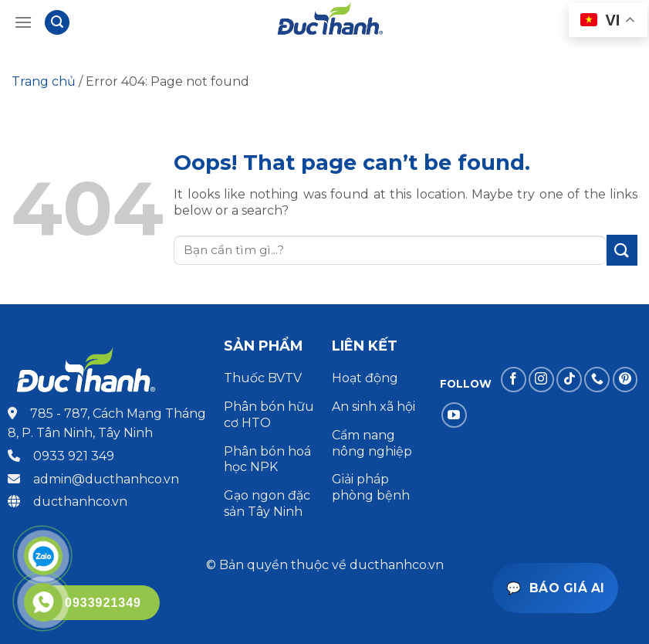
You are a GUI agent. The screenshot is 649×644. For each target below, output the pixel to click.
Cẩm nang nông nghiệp (372, 443)
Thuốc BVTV (263, 378)
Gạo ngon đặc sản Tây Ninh (267, 503)
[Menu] (23, 22)
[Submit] (622, 250)
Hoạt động (367, 378)
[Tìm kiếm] (57, 23)
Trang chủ (44, 81)
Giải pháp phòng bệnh (371, 487)
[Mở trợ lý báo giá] (555, 588)
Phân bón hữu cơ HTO (269, 415)
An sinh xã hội (374, 407)
